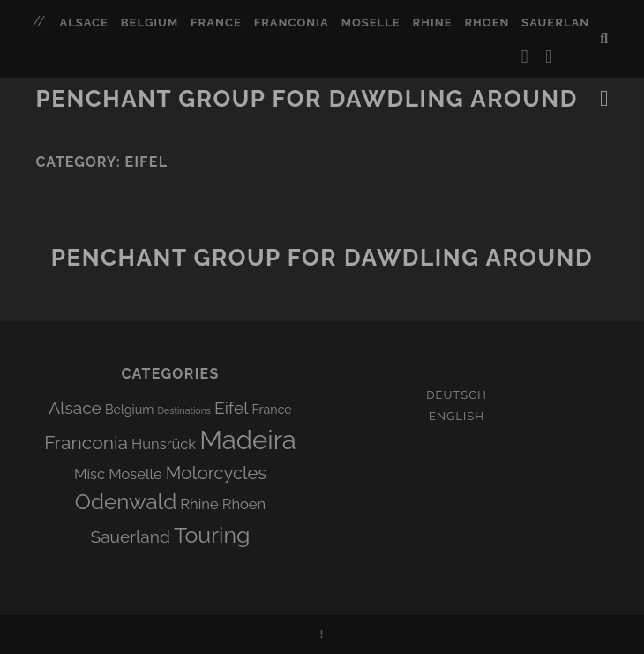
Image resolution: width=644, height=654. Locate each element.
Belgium (150, 23)
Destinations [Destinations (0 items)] (185, 410)
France (216, 23)
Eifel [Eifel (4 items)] (231, 408)
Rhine (433, 23)
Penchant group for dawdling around (307, 99)
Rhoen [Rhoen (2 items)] (244, 504)
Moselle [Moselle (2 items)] (135, 474)
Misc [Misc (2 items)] (90, 474)
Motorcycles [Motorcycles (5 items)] (216, 473)
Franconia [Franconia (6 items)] (86, 443)
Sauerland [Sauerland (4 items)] (131, 537)
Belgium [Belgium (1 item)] (129, 410)
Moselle (371, 23)
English (457, 416)
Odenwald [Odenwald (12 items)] (126, 502)
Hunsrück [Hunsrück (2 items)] (164, 444)
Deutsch (457, 395)
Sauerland (560, 23)
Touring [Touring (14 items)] (212, 535)
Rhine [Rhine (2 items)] (199, 504)
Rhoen (487, 23)
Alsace (83, 23)
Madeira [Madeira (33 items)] (248, 440)
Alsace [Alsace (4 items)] (75, 408)
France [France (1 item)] (272, 410)
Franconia (292, 23)
